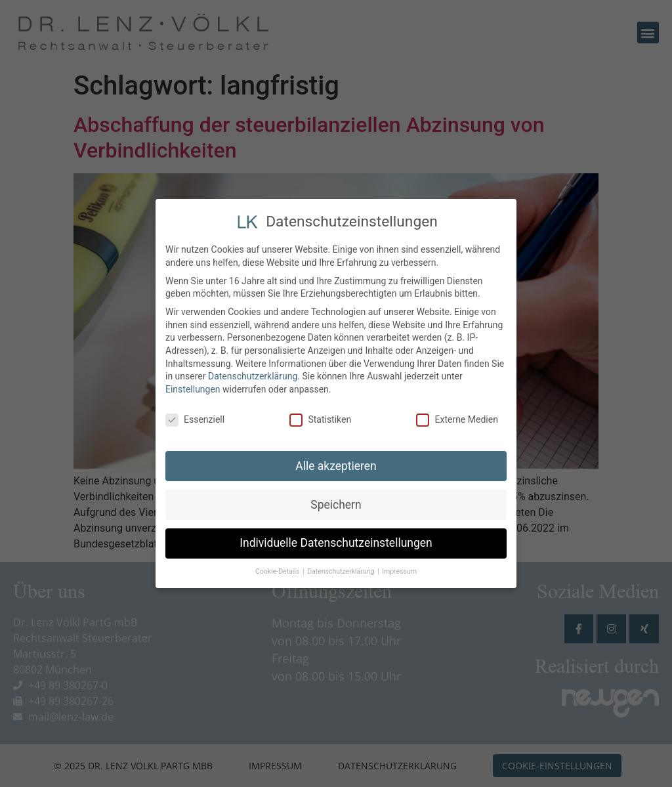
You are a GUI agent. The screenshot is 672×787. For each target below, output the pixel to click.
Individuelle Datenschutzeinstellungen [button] (336, 541)
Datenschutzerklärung (253, 374)
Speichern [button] (336, 502)
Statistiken (320, 417)
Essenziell (195, 417)
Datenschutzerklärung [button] (342, 569)
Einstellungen (193, 387)
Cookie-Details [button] (278, 569)
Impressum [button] (399, 569)
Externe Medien (457, 417)
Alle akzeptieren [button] (336, 463)
